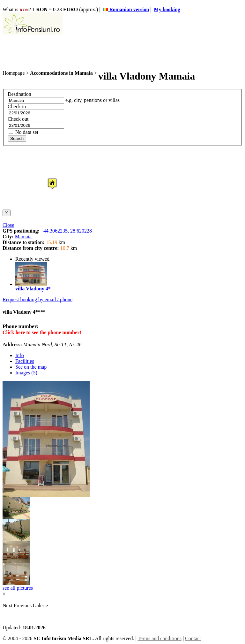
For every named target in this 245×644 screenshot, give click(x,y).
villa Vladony (30, 289)
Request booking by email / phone (37, 299)
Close (8, 225)
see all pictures (18, 588)
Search (17, 138)
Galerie (40, 606)
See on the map (31, 367)
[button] (47, 178)
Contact (193, 638)
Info (20, 355)
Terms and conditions (160, 638)
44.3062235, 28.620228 (67, 231)
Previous (23, 606)
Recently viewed (32, 259)
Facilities (25, 361)
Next (8, 606)
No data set (24, 132)
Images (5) (26, 373)
